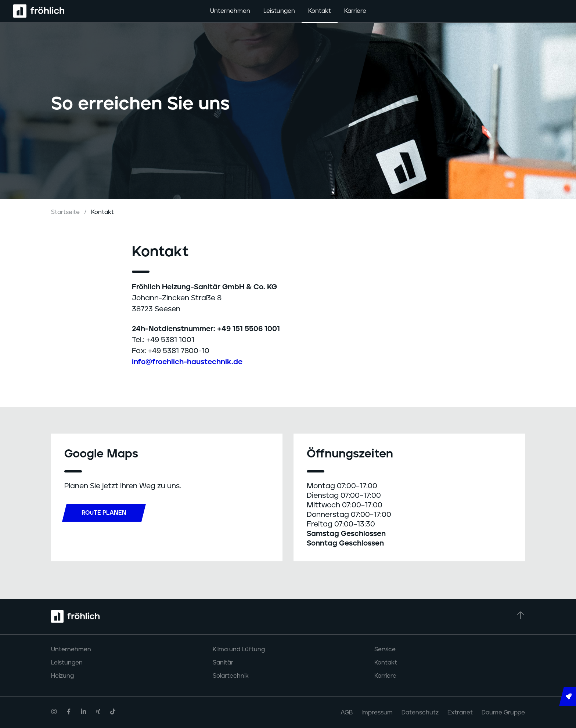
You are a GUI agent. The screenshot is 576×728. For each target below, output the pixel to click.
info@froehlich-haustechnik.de (187, 362)
